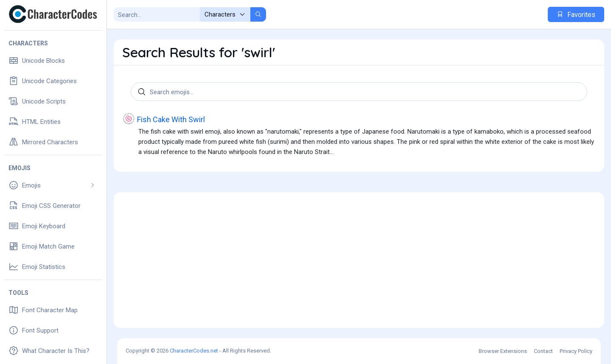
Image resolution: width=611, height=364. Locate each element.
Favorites (576, 15)
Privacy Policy (576, 351)
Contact (543, 351)
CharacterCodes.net (194, 351)
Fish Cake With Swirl (164, 119)
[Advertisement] (359, 260)
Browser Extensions (503, 351)
